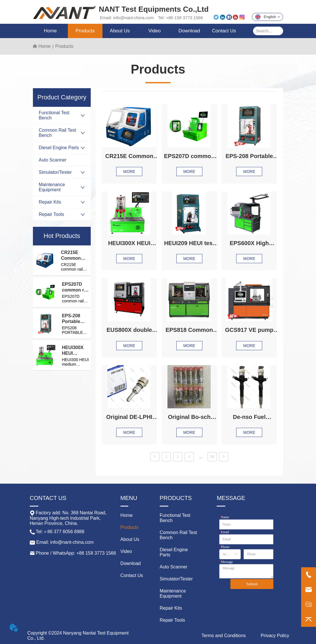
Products (64, 46)
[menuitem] (85, 31)
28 (212, 457)
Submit (252, 584)
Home (45, 46)
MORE (129, 172)
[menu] (137, 31)
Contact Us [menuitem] (224, 31)
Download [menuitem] (189, 31)
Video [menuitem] (154, 31)
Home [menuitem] (50, 31)
